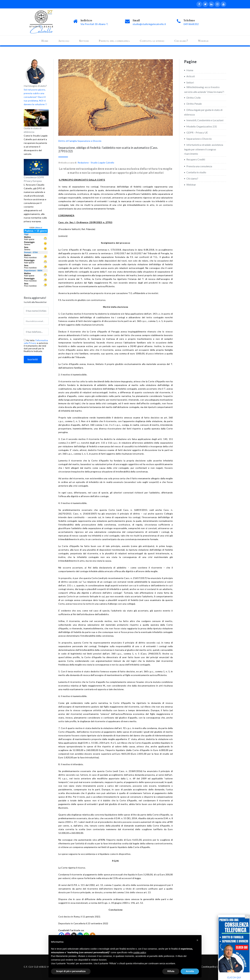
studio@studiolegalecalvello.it (149, 24)
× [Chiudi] (247, 917)
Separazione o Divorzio (199, 139)
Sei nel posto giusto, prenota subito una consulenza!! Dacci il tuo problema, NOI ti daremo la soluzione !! (35, 97)
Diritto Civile (193, 98)
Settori (84, 41)
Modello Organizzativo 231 (202, 126)
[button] (197, 940)
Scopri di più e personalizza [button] (71, 971)
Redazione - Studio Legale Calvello (96, 163)
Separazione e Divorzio (90, 141)
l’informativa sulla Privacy (36, 342)
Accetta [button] (190, 971)
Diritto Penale (194, 104)
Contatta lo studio (152, 41)
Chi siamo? (181, 41)
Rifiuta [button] (171, 971)
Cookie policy (209, 967)
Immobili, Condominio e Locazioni (205, 120)
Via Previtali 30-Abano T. (94, 24)
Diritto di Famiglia (68, 141)
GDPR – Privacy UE (197, 132)
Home (45, 41)
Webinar (203, 41)
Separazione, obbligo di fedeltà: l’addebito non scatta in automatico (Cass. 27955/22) (108, 149)
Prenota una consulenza (114, 41)
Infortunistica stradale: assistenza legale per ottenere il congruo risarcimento (204, 149)
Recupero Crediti (196, 159)
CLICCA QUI (234, 977)
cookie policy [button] (140, 952)
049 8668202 (191, 24)
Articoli (64, 41)
